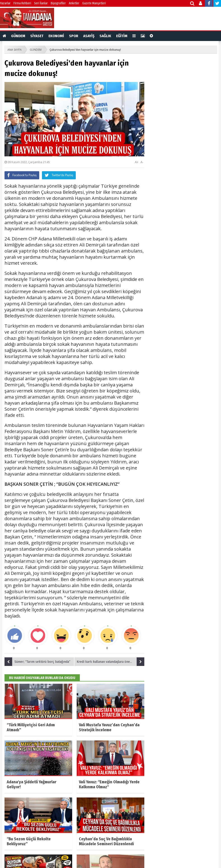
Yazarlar (5, 3)
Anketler (74, 3)
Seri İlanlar (41, 3)
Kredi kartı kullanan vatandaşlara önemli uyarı (110, 662)
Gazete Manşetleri (94, 3)
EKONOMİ (56, 36)
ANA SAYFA (15, 50)
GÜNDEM (18, 36)
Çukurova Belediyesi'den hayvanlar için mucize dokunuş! (85, 50)
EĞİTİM (122, 36)
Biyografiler (58, 3)
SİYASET (37, 36)
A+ (137, 162)
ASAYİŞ (89, 36)
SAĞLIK (105, 36)
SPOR (74, 36)
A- (142, 162)
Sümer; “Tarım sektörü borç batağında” (37, 662)
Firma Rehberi (22, 3)
